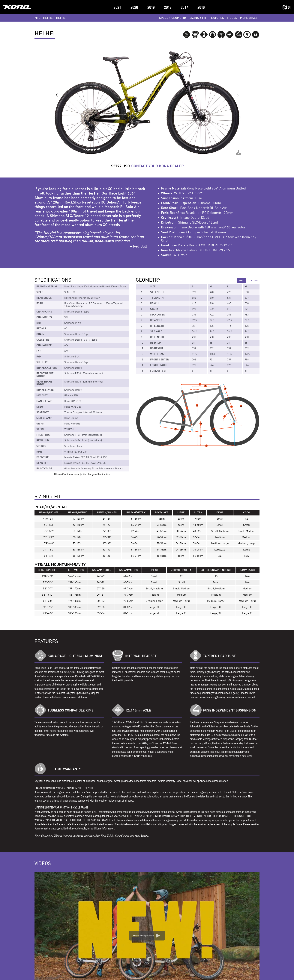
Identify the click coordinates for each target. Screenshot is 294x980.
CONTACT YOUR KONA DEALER (157, 166)
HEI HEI (48, 18)
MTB (38, 18)
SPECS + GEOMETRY (173, 18)
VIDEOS (232, 18)
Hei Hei (61, 18)
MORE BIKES (249, 18)
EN (286, 8)
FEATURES (217, 18)
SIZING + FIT (198, 18)
